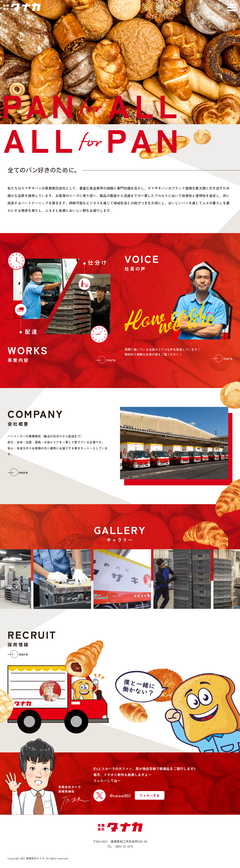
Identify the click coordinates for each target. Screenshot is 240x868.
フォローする (150, 795)
